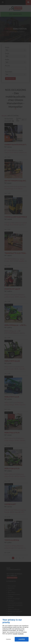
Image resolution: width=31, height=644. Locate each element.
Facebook (21, 634)
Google (15, 634)
